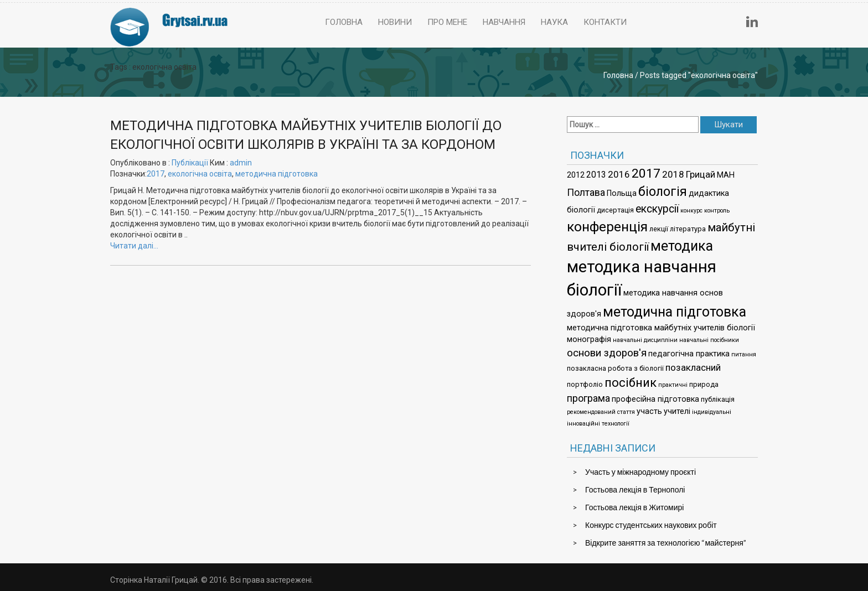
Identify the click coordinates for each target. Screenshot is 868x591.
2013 (596, 175)
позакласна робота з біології (615, 368)
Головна (344, 22)
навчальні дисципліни (645, 340)
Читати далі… (134, 246)
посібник (631, 383)
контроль (717, 211)
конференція (607, 227)
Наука (554, 22)
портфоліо (585, 384)
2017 (156, 174)
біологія (663, 191)
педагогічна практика (689, 354)
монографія (589, 339)
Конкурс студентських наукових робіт (651, 525)
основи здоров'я (607, 353)
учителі (677, 411)
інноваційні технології (598, 424)
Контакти (605, 22)
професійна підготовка (655, 399)
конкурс (691, 211)
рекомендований (591, 412)
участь (649, 411)
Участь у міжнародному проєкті (640, 472)
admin (241, 163)
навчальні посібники (709, 340)
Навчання (504, 22)
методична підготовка (277, 174)
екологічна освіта (200, 174)
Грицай (701, 174)
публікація (718, 399)
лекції (659, 229)
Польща (622, 193)
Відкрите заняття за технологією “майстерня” (666, 543)
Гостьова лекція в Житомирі (634, 507)
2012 (576, 175)
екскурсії (657, 209)
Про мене (447, 22)
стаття (626, 412)
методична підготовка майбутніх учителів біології (661, 328)
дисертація (615, 210)
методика (682, 246)
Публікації (190, 163)
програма (588, 398)
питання (744, 354)
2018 (673, 174)
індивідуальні (712, 412)
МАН (726, 175)
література (688, 229)
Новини (395, 22)
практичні (673, 385)
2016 (619, 174)
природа (704, 384)
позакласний (693, 367)
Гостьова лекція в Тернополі (635, 489)
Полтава (586, 192)
